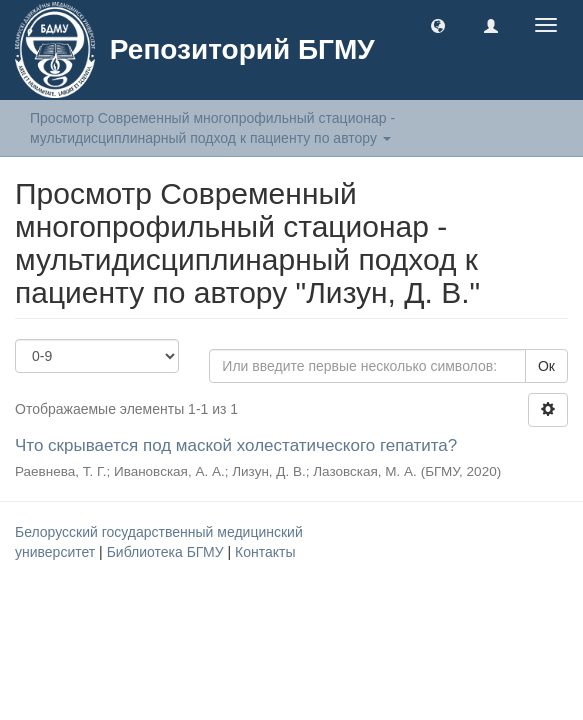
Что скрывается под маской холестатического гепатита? (236, 445)
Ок (546, 366)
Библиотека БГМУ (167, 552)
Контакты (265, 552)
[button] (438, 25)
